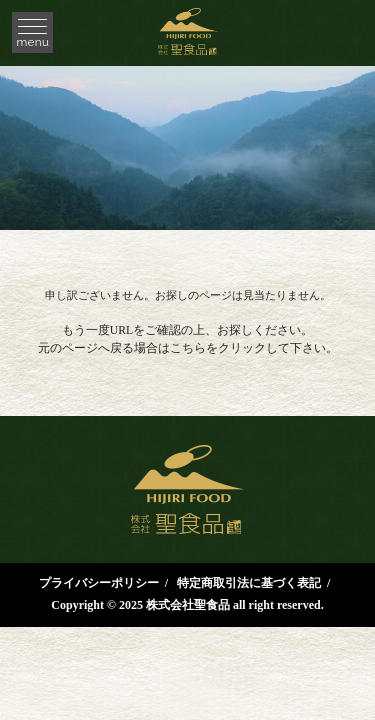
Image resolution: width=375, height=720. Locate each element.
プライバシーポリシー (99, 583)
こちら (188, 348)
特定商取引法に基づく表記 (249, 583)
